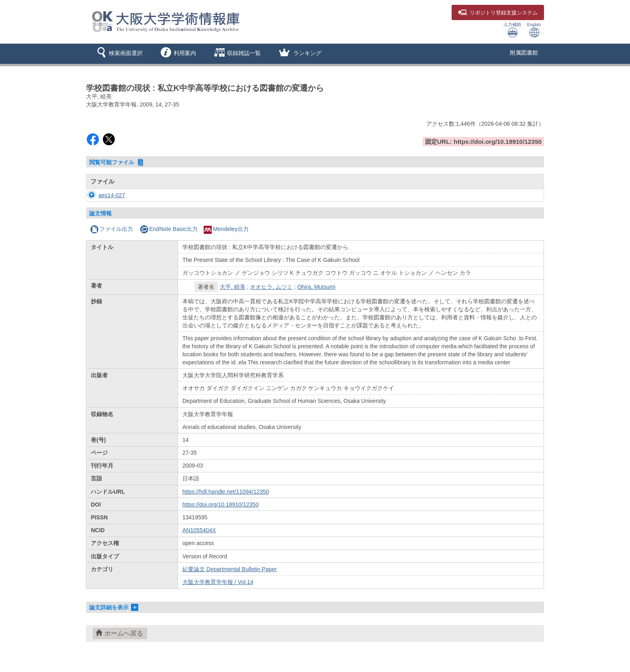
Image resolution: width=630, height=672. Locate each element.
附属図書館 (524, 53)
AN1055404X (199, 530)
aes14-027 (104, 195)
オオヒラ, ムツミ (271, 287)
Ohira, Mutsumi (316, 287)
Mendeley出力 (226, 229)
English (534, 30)
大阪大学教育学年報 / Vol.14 (218, 582)
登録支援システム (498, 13)
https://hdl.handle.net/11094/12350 (226, 492)
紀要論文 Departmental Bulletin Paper (230, 569)
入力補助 (512, 30)
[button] (118, 54)
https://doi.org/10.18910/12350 (221, 505)
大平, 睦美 (233, 287)
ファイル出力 (111, 229)
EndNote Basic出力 (169, 229)
